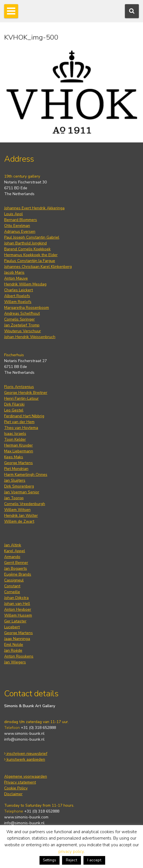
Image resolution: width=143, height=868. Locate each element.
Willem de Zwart (19, 521)
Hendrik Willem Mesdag (25, 284)
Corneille (12, 592)
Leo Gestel (14, 410)
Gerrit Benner (16, 563)
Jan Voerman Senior (22, 492)
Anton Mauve (16, 278)
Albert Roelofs (17, 296)
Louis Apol (13, 214)
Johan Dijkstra (16, 598)
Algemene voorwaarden (26, 776)
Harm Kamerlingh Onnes (26, 475)
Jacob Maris (14, 272)
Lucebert (12, 627)
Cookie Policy (16, 788)
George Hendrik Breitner (26, 393)
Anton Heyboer (18, 609)
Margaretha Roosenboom (27, 308)
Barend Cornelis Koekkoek (27, 249)
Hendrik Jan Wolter (21, 516)
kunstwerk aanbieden (25, 759)
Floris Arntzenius (19, 387)
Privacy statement (20, 782)
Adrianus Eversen (20, 231)
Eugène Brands (18, 574)
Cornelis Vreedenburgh (25, 504)
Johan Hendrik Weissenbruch (30, 337)
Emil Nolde (14, 645)
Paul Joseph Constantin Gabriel (32, 237)
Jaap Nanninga (17, 639)
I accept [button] (94, 860)
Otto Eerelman (17, 226)
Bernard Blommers (21, 220)
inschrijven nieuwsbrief (26, 754)
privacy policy (71, 852)
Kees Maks (14, 457)
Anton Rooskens (19, 656)
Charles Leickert (19, 290)
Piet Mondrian (16, 469)
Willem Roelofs (18, 302)
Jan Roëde (13, 650)
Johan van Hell (17, 604)
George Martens (19, 463)
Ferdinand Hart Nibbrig (24, 416)
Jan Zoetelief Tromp (22, 325)
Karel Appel (15, 551)
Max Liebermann (19, 451)
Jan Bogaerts (16, 568)
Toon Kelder (15, 439)
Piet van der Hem (19, 422)
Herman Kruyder (19, 445)
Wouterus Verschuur (23, 331)
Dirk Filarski (14, 404)
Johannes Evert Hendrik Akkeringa (34, 208)
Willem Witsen (17, 510)
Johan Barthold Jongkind (25, 243)
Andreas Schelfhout (22, 313)
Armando (12, 557)
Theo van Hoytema (21, 428)
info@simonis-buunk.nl (24, 739)
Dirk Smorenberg (19, 486)
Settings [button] (50, 860)
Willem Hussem (18, 615)
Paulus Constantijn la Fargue (30, 261)
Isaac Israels (15, 434)
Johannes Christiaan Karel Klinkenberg (38, 267)
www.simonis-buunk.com (26, 817)
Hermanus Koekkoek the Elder (31, 255)
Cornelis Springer (19, 319)
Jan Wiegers (15, 662)
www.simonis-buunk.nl (24, 734)
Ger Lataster (15, 621)
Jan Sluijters (15, 480)
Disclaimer (13, 794)
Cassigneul (14, 580)
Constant (12, 586)
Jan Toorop (14, 498)
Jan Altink (13, 545)
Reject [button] (71, 860)
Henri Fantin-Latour (21, 398)
